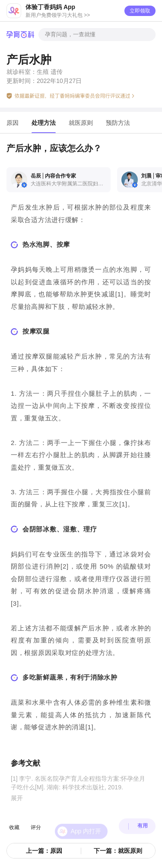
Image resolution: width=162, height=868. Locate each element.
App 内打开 (86, 823)
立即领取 (140, 11)
